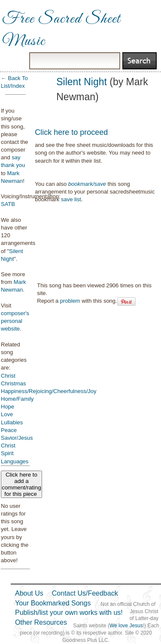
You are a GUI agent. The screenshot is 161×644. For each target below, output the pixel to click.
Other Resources (41, 622)
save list (71, 199)
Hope (8, 407)
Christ (8, 376)
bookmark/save (87, 184)
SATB (8, 204)
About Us (29, 593)
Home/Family (17, 399)
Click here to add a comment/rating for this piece (21, 484)
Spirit (7, 453)
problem (70, 301)
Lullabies (12, 422)
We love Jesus (126, 626)
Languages (15, 461)
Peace (9, 430)
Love (7, 414)
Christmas (14, 383)
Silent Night (82, 82)
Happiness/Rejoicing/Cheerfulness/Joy (49, 391)
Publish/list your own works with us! (69, 613)
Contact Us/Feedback (85, 593)
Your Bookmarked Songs (53, 603)
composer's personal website (15, 321)
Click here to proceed (71, 132)
